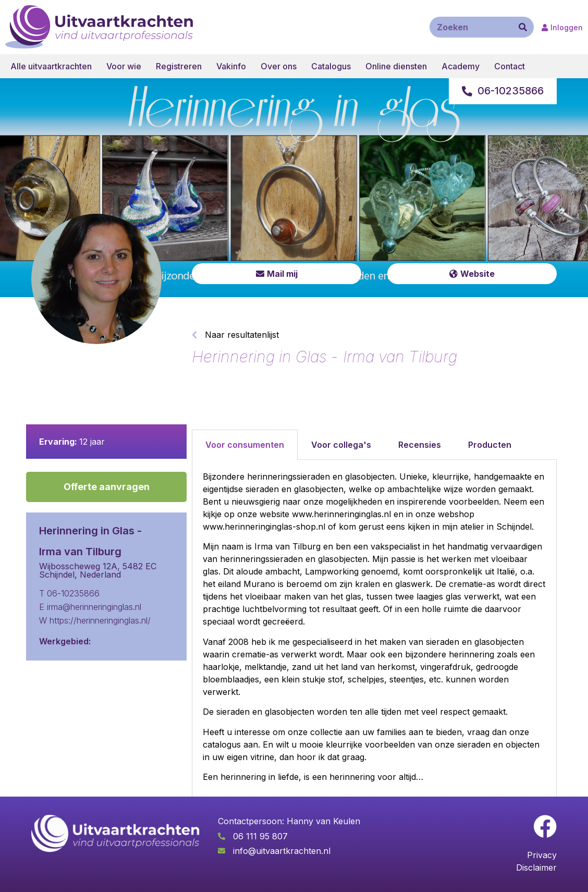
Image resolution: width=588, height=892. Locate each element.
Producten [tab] (490, 445)
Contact (510, 66)
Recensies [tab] (420, 445)
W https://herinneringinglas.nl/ (95, 620)
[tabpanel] (374, 631)
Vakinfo (231, 66)
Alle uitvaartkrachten (51, 66)
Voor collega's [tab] (341, 445)
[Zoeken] (523, 27)
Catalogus (331, 66)
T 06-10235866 (69, 593)
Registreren (179, 66)
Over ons (279, 66)
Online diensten (396, 66)
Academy (461, 66)
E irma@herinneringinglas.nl (90, 607)
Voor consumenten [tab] (245, 445)
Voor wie (124, 66)
